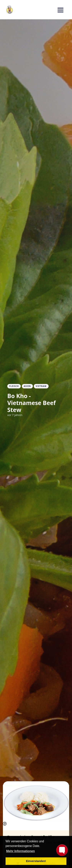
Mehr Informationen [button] (20, 851)
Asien (27, 386)
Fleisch (14, 386)
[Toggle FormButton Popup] (62, 850)
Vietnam (41, 386)
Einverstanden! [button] (36, 861)
